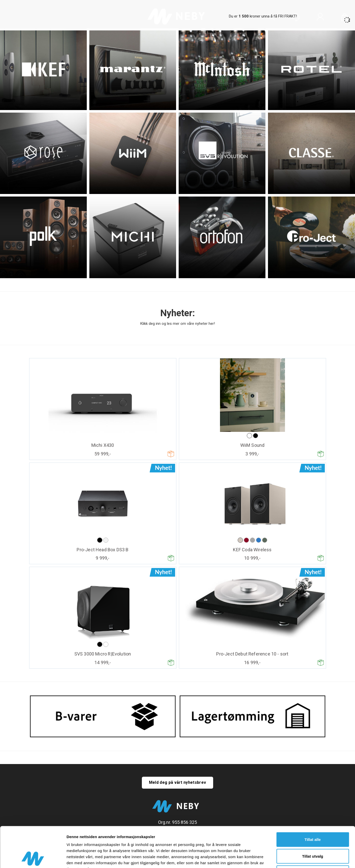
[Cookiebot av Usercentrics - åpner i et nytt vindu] (33, 858)
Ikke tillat (313, 835)
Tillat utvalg (312, 818)
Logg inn (320, 18)
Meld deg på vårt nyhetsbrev (178, 782)
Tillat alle (313, 801)
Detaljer (270, 858)
